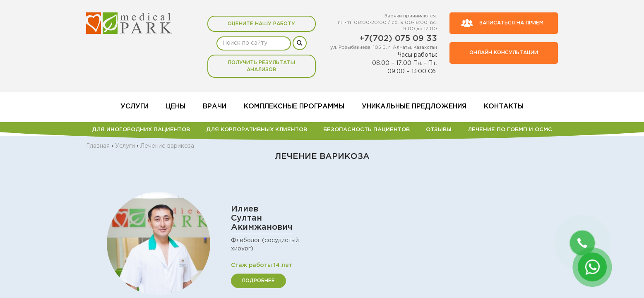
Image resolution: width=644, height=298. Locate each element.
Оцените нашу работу (261, 24)
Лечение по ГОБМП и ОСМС (510, 130)
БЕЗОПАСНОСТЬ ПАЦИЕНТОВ (366, 130)
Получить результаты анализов (262, 66)
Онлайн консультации (504, 53)
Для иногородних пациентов (141, 130)
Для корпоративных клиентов (257, 130)
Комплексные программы (294, 107)
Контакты (504, 107)
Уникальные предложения (414, 107)
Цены (176, 107)
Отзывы (439, 130)
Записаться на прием (502, 23)
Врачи (215, 107)
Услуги (135, 107)
